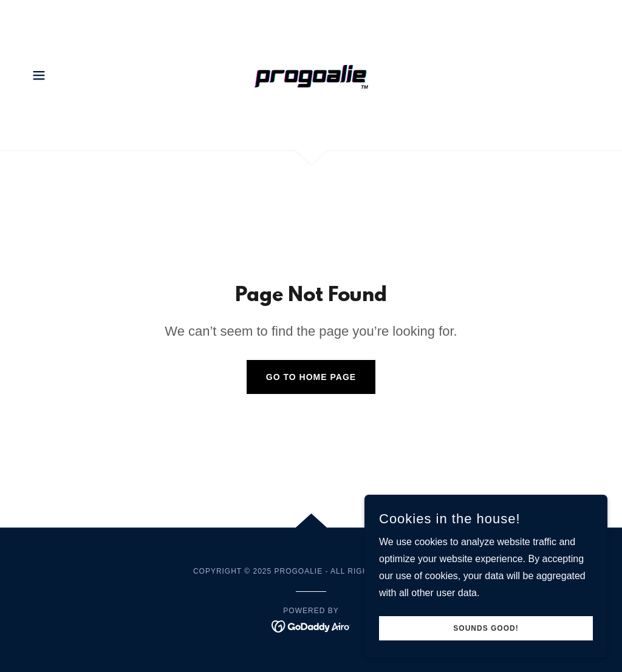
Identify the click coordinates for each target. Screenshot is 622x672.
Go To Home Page (311, 377)
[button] (39, 75)
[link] (311, 74)
